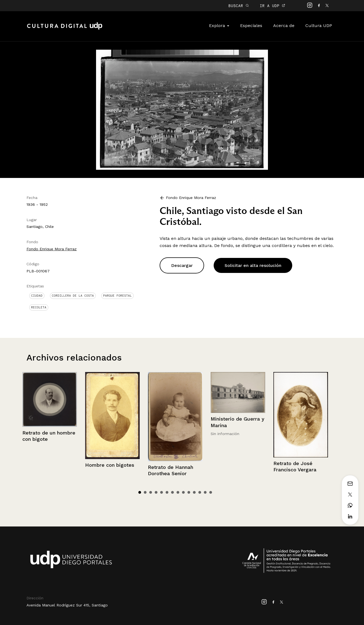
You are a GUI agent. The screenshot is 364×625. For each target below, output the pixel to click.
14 (211, 492)
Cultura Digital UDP (65, 29)
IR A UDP (272, 6)
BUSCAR (239, 6)
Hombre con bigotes (110, 465)
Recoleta (39, 307)
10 (189, 492)
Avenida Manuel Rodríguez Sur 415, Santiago (67, 605)
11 (194, 492)
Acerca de (284, 26)
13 (205, 492)
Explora (219, 26)
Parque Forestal (117, 296)
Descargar (182, 265)
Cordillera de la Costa (73, 296)
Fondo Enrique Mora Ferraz (52, 249)
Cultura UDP (319, 26)
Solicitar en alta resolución (253, 265)
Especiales (251, 26)
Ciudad (37, 296)
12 (200, 492)
